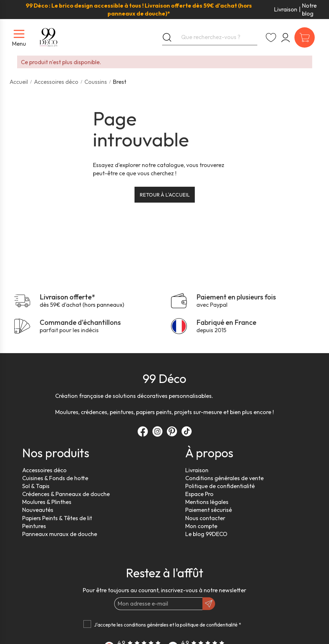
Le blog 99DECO (206, 534)
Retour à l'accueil (165, 195)
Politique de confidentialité (220, 486)
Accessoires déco (44, 470)
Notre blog (309, 10)
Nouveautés (38, 510)
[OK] (209, 604)
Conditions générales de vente (224, 478)
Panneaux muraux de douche (60, 534)
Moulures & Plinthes (47, 502)
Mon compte (201, 526)
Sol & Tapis (36, 486)
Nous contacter (205, 518)
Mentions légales (207, 502)
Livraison (286, 9)
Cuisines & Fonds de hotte (55, 478)
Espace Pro (199, 494)
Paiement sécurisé (209, 510)
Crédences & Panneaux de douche (66, 494)
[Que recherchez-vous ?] (210, 37)
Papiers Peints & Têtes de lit (57, 518)
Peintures (34, 526)
